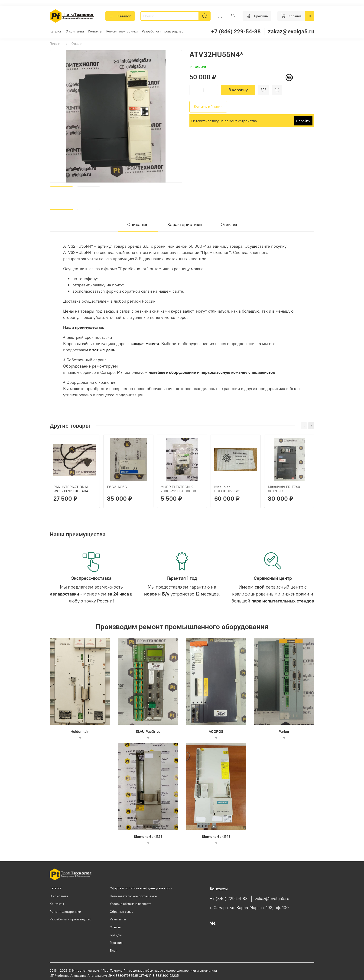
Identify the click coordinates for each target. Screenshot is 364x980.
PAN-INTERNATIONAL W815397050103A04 (71, 489)
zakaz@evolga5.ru (291, 32)
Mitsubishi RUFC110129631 (227, 489)
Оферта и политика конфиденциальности (141, 888)
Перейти (303, 121)
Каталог (120, 16)
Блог (113, 951)
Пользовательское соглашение (133, 896)
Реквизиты (118, 919)
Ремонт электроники (122, 31)
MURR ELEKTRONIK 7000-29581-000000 (178, 489)
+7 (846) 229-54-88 (236, 32)
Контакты (95, 31)
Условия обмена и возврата (131, 904)
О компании (75, 31)
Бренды (116, 935)
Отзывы (116, 927)
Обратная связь (121, 912)
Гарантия (116, 943)
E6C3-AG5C (117, 487)
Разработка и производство (163, 31)
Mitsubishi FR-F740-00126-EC (285, 489)
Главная (56, 44)
